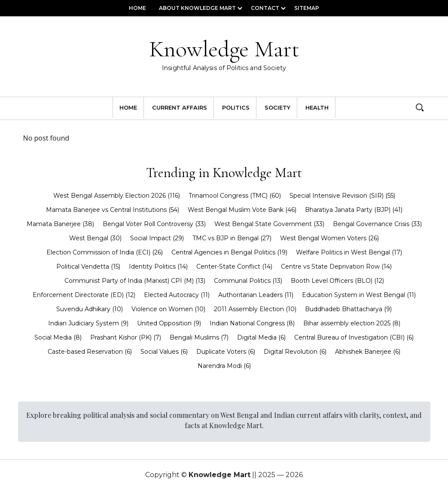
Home (137, 8)
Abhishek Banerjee (368, 352)
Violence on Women (168, 309)
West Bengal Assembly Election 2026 (117, 196)
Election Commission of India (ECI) (105, 252)
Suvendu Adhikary (90, 309)
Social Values (164, 352)
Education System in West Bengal (359, 295)
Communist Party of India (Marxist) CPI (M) (135, 281)
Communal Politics (248, 281)
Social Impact (157, 238)
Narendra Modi (224, 366)
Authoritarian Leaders (256, 295)
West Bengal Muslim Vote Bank (242, 210)
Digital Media (261, 337)
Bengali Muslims (199, 337)
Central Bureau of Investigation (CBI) (354, 337)
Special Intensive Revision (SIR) (342, 196)
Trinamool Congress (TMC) (235, 196)
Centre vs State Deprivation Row (336, 266)
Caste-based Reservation (90, 352)
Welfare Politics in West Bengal (349, 252)
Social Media (58, 337)
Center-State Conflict (234, 266)
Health (317, 108)
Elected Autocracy (177, 295)
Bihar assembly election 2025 (352, 323)
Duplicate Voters (226, 352)
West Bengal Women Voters (329, 238)
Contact (265, 8)
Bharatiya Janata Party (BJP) (354, 210)
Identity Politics (158, 266)
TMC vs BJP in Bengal (232, 238)
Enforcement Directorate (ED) (84, 295)
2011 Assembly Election (255, 309)
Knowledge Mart (224, 55)
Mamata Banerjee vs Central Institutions (113, 210)
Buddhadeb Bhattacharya (348, 309)
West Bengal (95, 238)
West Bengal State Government (269, 224)
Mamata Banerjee (60, 224)
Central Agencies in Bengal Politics (229, 252)
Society (277, 108)
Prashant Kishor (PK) (126, 337)
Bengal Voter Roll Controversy (154, 224)
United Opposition (169, 323)
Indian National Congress (252, 323)
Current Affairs (180, 108)
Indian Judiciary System (88, 323)
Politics (236, 108)
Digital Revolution (295, 352)
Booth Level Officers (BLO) (337, 281)
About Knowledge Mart (197, 8)
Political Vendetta (88, 266)
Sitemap (307, 8)
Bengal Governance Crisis (377, 224)
